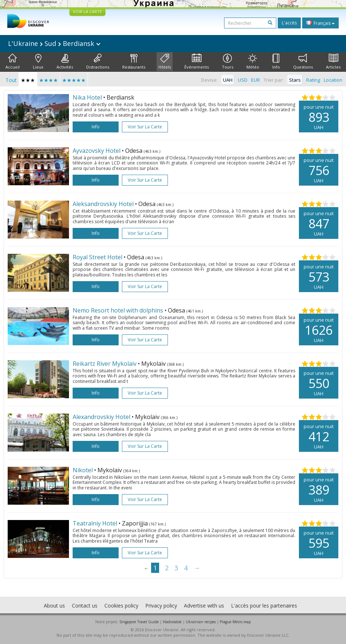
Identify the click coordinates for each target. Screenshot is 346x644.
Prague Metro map (235, 622)
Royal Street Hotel (98, 257)
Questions (303, 62)
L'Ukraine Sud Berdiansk (54, 43)
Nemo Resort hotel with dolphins (119, 310)
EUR (255, 80)
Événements (197, 62)
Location (333, 80)
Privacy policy (161, 606)
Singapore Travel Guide (139, 622)
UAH (228, 80)
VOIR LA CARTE (87, 11)
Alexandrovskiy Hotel (102, 417)
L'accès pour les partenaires (264, 606)
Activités (65, 62)
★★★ (28, 80)
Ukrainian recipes (201, 622)
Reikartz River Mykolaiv (105, 364)
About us (54, 606)
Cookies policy (121, 606)
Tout (11, 80)
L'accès (289, 23)
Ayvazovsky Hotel (97, 151)
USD (243, 80)
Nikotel (83, 470)
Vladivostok (172, 622)
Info (276, 62)
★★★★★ (74, 80)
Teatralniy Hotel (96, 523)
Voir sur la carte (145, 127)
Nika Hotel (88, 97)
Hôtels (165, 62)
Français (320, 23)
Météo (253, 62)
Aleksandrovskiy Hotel (104, 204)
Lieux (38, 62)
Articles (333, 62)
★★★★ (49, 80)
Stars (295, 80)
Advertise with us (204, 606)
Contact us (85, 606)
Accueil (13, 62)
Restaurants (134, 62)
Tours (228, 62)
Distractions (98, 62)
